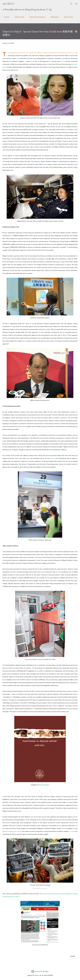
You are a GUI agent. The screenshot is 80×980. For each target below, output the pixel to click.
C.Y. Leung (72, 831)
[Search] (71, 4)
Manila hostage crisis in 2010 (12, 831)
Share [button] (73, 956)
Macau (53, 458)
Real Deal (67, 17)
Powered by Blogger (40, 971)
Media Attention (36, 17)
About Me (18, 17)
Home (5, 17)
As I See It (8, 4)
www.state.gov (44, 785)
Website (53, 17)
